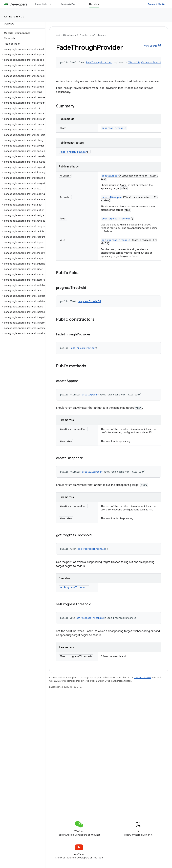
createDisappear (112, 197)
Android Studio (157, 4)
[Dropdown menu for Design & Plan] (81, 4)
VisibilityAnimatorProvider (146, 62)
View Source (151, 46)
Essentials (41, 4)
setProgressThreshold (116, 240)
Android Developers (66, 35)
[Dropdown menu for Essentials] (52, 4)
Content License (142, 677)
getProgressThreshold (116, 219)
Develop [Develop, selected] (94, 4)
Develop (84, 35)
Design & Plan (68, 4)
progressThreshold (114, 128)
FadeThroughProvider (99, 62)
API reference (14, 17)
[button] (22, 49)
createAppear (110, 176)
